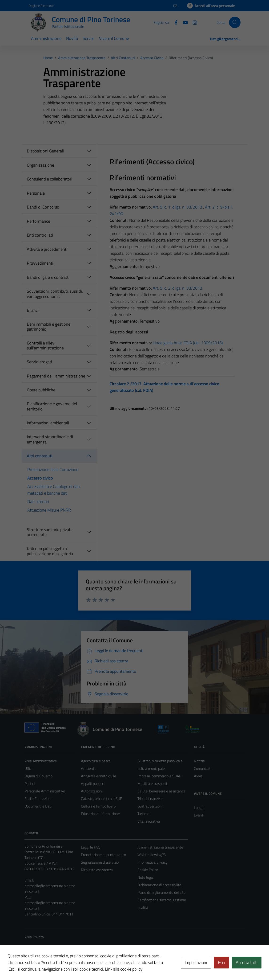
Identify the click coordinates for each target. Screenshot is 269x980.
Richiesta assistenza (97, 870)
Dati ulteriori (38, 502)
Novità (72, 38)
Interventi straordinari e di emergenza (50, 439)
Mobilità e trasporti (152, 783)
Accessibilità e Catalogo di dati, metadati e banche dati (54, 490)
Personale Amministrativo (45, 791)
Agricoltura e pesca (96, 761)
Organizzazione (40, 165)
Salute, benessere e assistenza (161, 791)
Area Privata (34, 937)
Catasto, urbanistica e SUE (102, 799)
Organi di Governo (38, 776)
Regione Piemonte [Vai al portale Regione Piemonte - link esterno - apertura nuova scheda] (41, 6)
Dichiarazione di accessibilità (159, 885)
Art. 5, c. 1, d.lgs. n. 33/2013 (177, 207)
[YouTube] (184, 22)
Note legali (146, 877)
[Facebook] (174, 22)
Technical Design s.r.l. (56, 966)
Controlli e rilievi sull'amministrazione (45, 346)
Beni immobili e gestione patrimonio (49, 327)
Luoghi (199, 808)
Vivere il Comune (114, 38)
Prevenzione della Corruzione (53, 469)
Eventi (199, 815)
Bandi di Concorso (43, 207)
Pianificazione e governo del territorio (52, 406)
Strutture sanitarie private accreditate (50, 532)
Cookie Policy (148, 870)
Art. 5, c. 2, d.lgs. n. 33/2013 (177, 288)
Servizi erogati (39, 362)
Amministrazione (46, 38)
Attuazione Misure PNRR (49, 510)
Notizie (199, 761)
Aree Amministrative (41, 761)
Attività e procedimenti (47, 249)
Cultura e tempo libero (98, 806)
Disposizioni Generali (45, 151)
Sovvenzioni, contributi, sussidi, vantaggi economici (55, 294)
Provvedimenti (40, 263)
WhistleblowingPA (152, 855)
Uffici (28, 768)
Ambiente (89, 768)
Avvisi (199, 776)
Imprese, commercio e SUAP (159, 776)
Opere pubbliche (41, 390)
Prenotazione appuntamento (103, 855)
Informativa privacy (153, 862)
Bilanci (33, 310)
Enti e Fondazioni (38, 799)
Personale (36, 193)
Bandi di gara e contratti (48, 277)
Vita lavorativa (149, 821)
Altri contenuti (40, 456)
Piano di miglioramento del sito (161, 892)
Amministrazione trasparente (160, 847)
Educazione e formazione (100, 814)
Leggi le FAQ (91, 847)
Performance (38, 221)
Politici (30, 783)
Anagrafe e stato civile (98, 776)
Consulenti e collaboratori (50, 179)
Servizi (88, 38)
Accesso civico (40, 478)
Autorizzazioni (92, 791)
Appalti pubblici (93, 783)
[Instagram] (193, 22)
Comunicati (203, 768)
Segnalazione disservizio (100, 862)
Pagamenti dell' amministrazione (56, 376)
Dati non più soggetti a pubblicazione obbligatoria (50, 551)
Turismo (143, 814)
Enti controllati (40, 235)
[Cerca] (235, 22)
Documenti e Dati (38, 806)
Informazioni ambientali (48, 423)
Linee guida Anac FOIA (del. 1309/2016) (188, 343)
